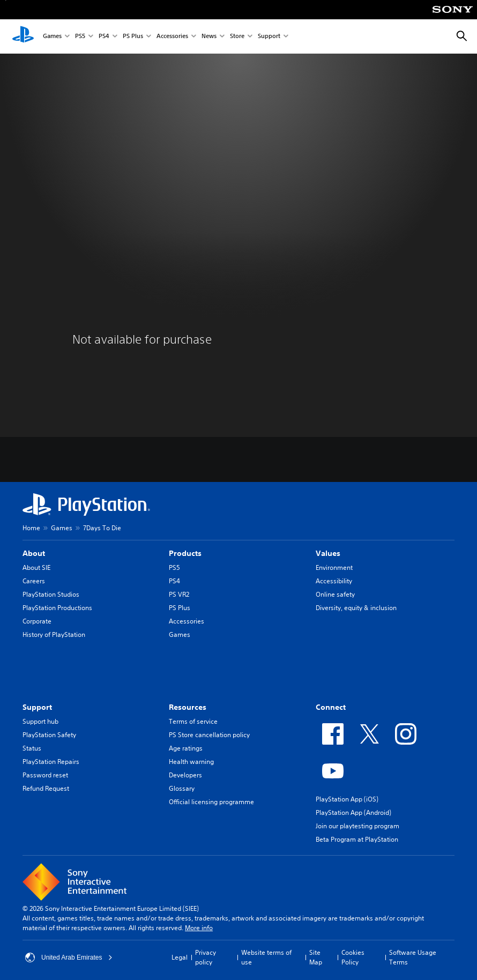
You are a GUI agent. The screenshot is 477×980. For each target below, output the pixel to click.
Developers (185, 775)
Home (31, 528)
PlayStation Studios (51, 594)
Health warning (191, 762)
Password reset (45, 775)
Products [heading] (185, 553)
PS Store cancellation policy (209, 735)
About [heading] (34, 553)
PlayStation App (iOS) (347, 799)
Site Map (316, 957)
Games (52, 37)
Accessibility (334, 581)
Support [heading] (37, 707)
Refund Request (46, 788)
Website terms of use (266, 957)
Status (32, 748)
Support (269, 37)
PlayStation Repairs (51, 762)
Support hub (40, 721)
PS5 (80, 37)
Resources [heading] (188, 707)
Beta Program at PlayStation (357, 839)
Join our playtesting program (357, 826)
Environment (334, 567)
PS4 (104, 37)
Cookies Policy (353, 957)
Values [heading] (328, 553)
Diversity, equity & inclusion (356, 608)
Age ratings (186, 748)
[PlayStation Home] (23, 36)
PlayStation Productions (57, 608)
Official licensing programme (211, 802)
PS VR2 (179, 594)
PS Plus (133, 37)
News (209, 37)
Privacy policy (206, 957)
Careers (34, 581)
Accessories (172, 37)
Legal (180, 957)
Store (237, 37)
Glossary (182, 788)
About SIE (36, 567)
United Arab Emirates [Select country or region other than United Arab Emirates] (69, 957)
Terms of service (193, 721)
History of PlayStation (54, 634)
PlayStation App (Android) (353, 812)
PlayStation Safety (49, 735)
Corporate (37, 621)
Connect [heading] (331, 707)
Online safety (335, 594)
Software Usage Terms (413, 957)
